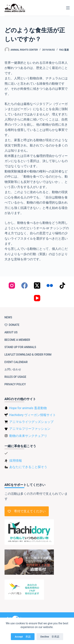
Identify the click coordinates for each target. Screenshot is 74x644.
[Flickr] (50, 285)
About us (11, 332)
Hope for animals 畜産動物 (28, 408)
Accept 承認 (23, 637)
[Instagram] (12, 285)
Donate (12, 325)
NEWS (8, 317)
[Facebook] (24, 285)
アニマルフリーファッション (30, 429)
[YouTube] (37, 298)
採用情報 (16, 461)
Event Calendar (16, 362)
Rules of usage (15, 377)
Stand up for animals (20, 347)
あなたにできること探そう (28, 467)
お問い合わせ (13, 369)
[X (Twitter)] (37, 285)
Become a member (17, 340)
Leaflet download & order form (28, 355)
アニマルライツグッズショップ (31, 422)
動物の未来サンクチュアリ (28, 436)
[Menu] (68, 8)
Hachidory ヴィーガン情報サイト (33, 415)
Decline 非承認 (50, 637)
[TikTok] (62, 285)
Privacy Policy (15, 384)
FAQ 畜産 (64, 50)
